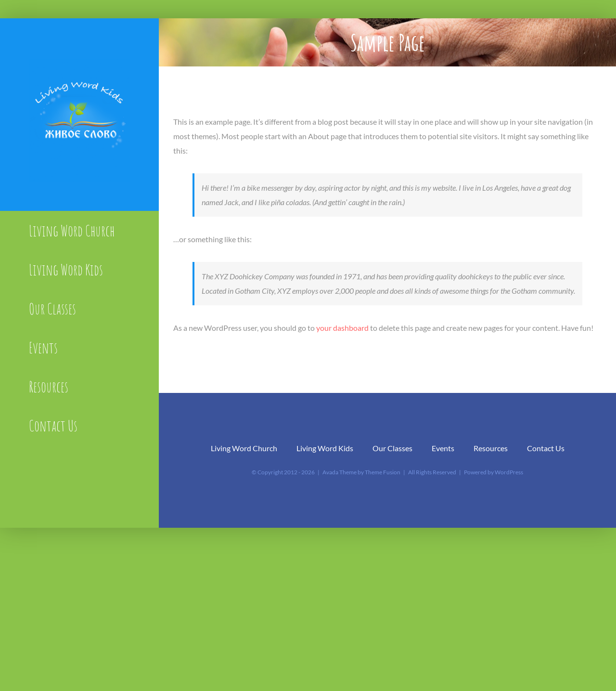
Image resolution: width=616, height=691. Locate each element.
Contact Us (546, 448)
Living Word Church (244, 448)
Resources (491, 448)
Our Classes (392, 448)
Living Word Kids (325, 448)
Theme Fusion (383, 472)
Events (443, 448)
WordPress (509, 472)
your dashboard (342, 328)
